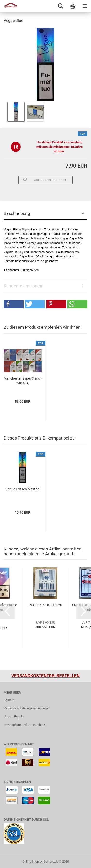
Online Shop (31, 862)
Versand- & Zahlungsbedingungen (27, 708)
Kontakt (9, 700)
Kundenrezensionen (23, 286)
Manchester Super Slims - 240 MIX (23, 381)
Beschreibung (17, 213)
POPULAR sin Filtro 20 (45, 605)
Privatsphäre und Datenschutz (24, 725)
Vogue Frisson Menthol (23, 489)
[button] (14, 304)
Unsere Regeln (14, 716)
